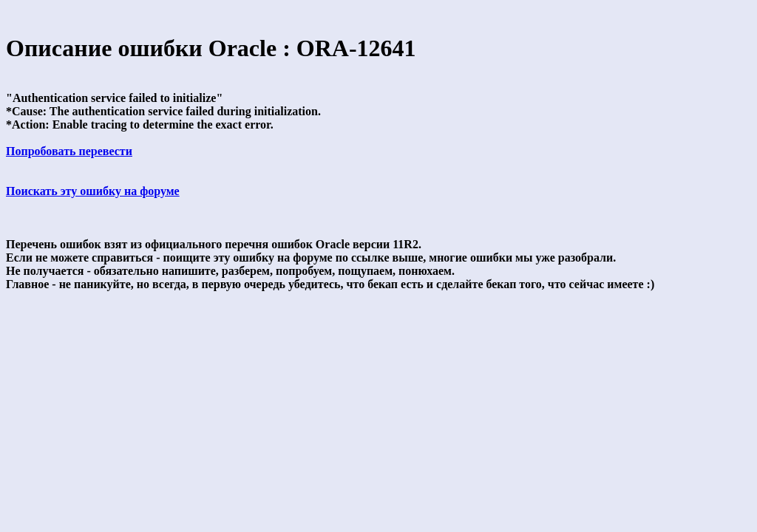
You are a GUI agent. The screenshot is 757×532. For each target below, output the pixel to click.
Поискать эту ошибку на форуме (93, 191)
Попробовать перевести (69, 151)
